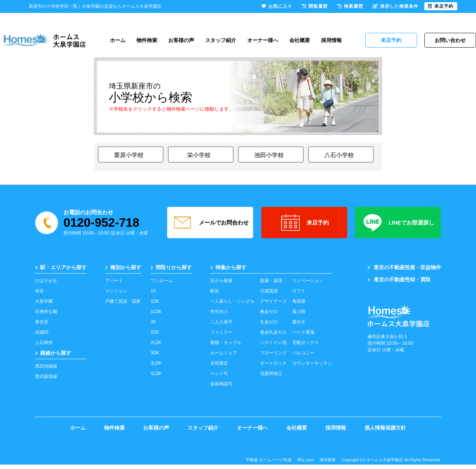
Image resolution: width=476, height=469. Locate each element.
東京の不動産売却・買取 (399, 279)
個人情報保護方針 (385, 428)
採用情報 (331, 40)
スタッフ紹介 (221, 40)
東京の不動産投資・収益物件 (404, 267)
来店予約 (304, 223)
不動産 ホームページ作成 (269, 460)
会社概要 (300, 40)
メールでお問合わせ (210, 223)
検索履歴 (350, 6)
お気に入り (277, 6)
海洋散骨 (328, 460)
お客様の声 (181, 40)
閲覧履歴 (315, 6)
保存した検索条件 (396, 6)
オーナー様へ (263, 40)
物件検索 (147, 40)
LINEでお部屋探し (398, 223)
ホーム (118, 40)
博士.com (306, 460)
